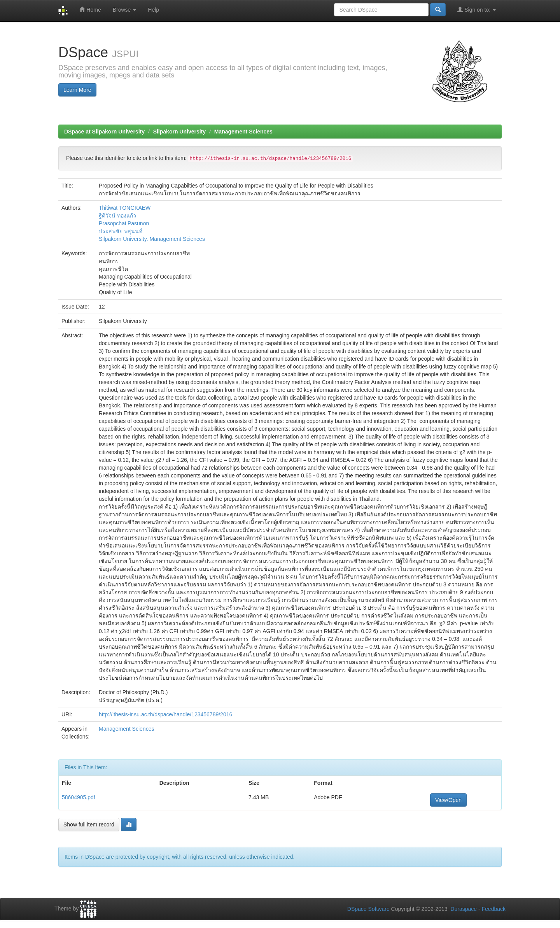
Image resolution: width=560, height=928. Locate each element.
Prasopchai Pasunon (124, 223)
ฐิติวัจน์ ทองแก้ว (117, 216)
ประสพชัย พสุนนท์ (121, 231)
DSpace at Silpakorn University (104, 132)
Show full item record (89, 824)
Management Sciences (243, 132)
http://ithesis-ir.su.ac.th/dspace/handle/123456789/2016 (165, 714)
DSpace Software (368, 909)
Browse (125, 10)
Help (153, 10)
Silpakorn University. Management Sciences (152, 239)
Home (90, 10)
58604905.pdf (79, 797)
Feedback (494, 909)
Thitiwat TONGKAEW (125, 208)
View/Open (448, 800)
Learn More (77, 90)
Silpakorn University (179, 132)
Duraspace (464, 909)
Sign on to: (477, 10)
